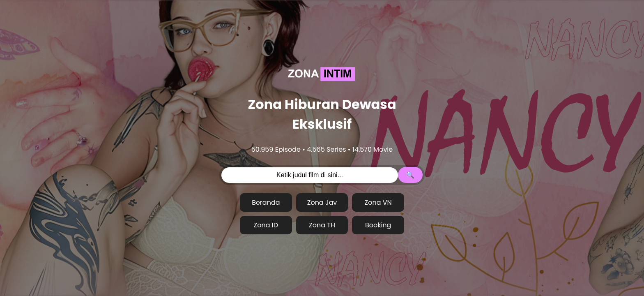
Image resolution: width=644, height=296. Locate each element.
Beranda (266, 202)
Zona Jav (322, 202)
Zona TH (322, 225)
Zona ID (266, 225)
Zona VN (378, 202)
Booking (378, 225)
